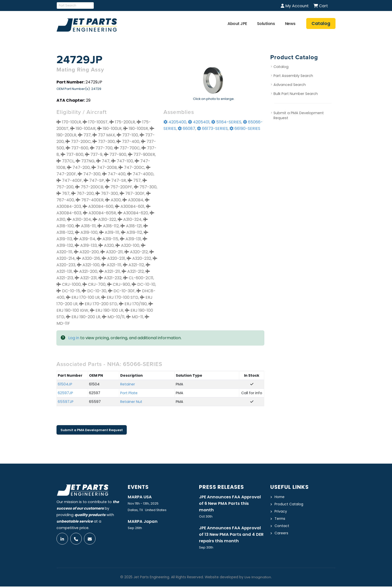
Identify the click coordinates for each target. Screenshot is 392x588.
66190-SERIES (245, 129)
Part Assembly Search (293, 76)
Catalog (281, 67)
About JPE (237, 24)
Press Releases (222, 487)
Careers (282, 533)
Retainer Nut (131, 402)
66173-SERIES (212, 129)
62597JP (65, 393)
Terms (280, 519)
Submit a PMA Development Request (92, 430)
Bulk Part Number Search (296, 94)
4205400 (175, 122)
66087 (186, 129)
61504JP (65, 384)
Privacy (281, 511)
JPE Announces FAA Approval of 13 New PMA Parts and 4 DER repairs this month (231, 536)
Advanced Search (290, 85)
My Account (295, 6)
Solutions (266, 24)
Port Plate (129, 393)
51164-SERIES (226, 122)
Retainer (128, 384)
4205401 (199, 122)
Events (139, 487)
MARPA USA (140, 497)
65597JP (66, 402)
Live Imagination (258, 579)
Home (280, 497)
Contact (282, 526)
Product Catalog (290, 504)
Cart (321, 6)
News (290, 24)
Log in (74, 338)
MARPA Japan (143, 522)
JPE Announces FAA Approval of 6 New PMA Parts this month (231, 504)
